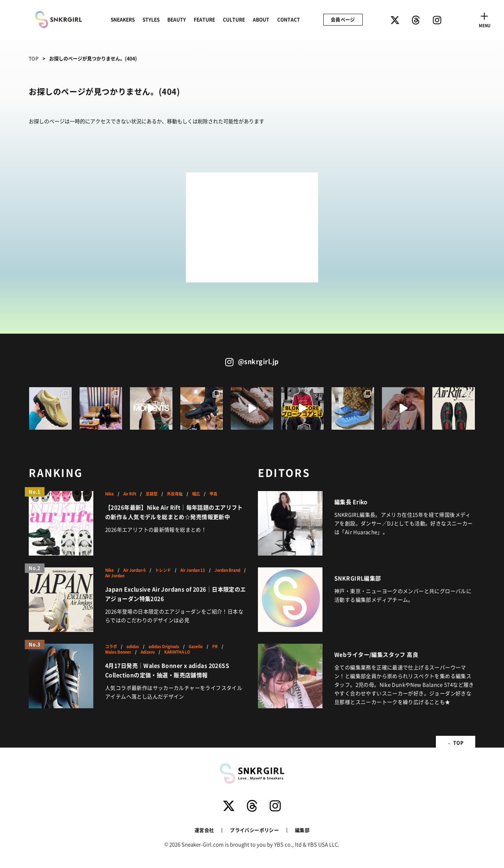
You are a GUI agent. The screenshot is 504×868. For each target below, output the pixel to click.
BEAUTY (177, 19)
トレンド (163, 570)
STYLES (151, 19)
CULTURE (234, 19)
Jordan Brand (227, 570)
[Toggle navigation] (484, 19)
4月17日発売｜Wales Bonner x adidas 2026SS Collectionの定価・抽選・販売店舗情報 (167, 670)
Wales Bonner (118, 652)
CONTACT (289, 19)
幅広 (196, 494)
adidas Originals (164, 646)
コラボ (111, 646)
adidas (133, 646)
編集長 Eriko (351, 502)
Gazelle (196, 646)
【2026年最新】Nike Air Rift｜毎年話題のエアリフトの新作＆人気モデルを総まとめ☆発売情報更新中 (174, 512)
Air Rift (130, 494)
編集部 (302, 830)
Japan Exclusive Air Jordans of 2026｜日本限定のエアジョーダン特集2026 (176, 594)
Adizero (148, 652)
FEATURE (204, 19)
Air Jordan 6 (134, 570)
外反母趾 (175, 494)
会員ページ (343, 19)
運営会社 (204, 830)
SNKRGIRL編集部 (358, 578)
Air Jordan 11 (193, 570)
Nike (109, 494)
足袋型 (152, 494)
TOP (34, 58)
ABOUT (261, 19)
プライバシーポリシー (254, 830)
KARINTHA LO (177, 652)
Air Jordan (115, 576)
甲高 (213, 494)
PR (215, 646)
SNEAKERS (123, 19)
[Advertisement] (252, 227)
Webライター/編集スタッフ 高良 (376, 654)
